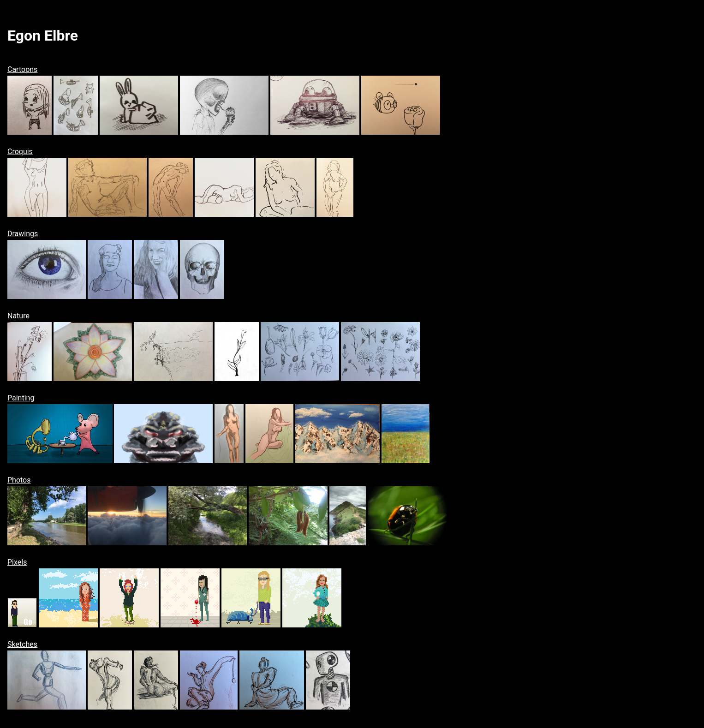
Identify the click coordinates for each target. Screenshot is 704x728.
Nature (18, 316)
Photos (19, 480)
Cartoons (22, 69)
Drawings (23, 234)
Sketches (22, 644)
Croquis (20, 152)
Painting (21, 398)
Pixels (17, 562)
